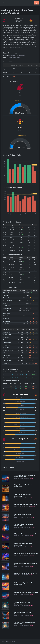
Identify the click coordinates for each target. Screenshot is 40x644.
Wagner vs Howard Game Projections (26, 534)
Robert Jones (7, 345)
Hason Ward (6, 348)
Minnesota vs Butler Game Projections (26, 593)
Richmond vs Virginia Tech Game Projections (24, 584)
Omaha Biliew (7, 355)
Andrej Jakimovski (8, 300)
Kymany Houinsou (8, 311)
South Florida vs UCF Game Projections (23, 603)
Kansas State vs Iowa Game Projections (23, 613)
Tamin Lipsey (6, 332)
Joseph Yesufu (7, 308)
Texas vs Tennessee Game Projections (23, 495)
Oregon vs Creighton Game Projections (23, 515)
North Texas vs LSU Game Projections (26, 553)
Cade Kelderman (7, 358)
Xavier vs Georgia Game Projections (26, 573)
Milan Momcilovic (7, 342)
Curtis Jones (6, 337)
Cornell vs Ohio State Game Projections (23, 544)
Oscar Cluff (6, 303)
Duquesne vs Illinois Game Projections (27, 504)
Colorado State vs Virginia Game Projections (25, 623)
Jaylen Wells (6, 298)
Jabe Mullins (6, 316)
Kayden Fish (6, 363)
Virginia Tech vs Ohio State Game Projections (25, 486)
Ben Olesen (6, 324)
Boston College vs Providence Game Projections (26, 564)
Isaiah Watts (7, 313)
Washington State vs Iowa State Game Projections (25, 476)
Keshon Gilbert (7, 335)
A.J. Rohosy (6, 319)
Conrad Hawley (7, 360)
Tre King (5, 340)
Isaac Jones (6, 293)
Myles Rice (6, 295)
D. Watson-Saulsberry (9, 353)
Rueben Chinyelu (7, 306)
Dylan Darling (7, 321)
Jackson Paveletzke (8, 350)
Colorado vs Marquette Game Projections (24, 525)
